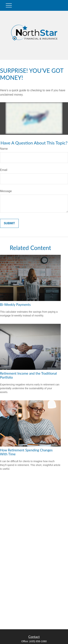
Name (4, 149)
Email (4, 170)
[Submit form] (9, 223)
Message (6, 191)
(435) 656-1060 (38, 641)
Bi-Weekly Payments (15, 305)
